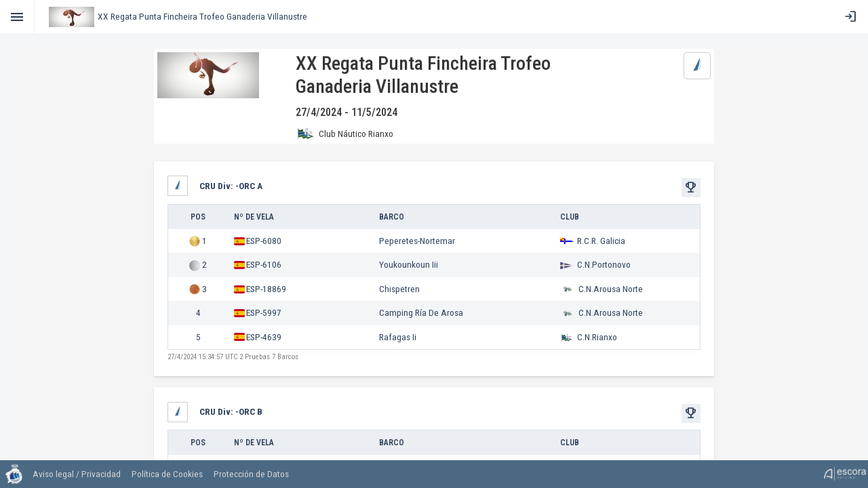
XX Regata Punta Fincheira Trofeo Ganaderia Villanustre (202, 16)
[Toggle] (17, 17)
